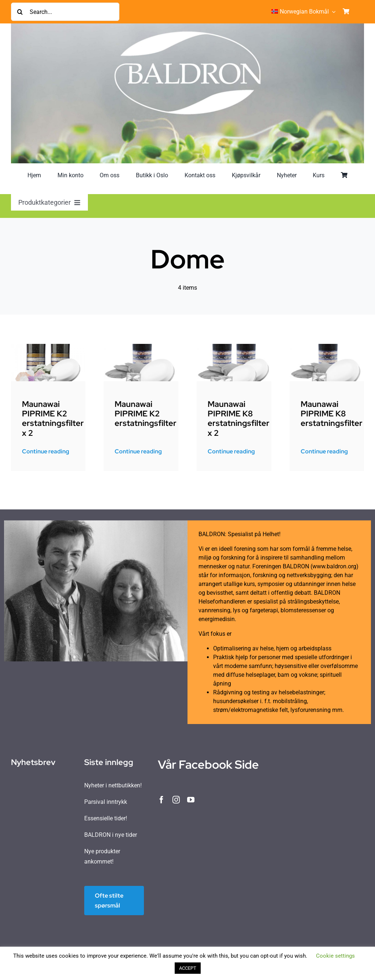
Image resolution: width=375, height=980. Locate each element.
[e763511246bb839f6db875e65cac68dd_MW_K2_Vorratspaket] (48, 347)
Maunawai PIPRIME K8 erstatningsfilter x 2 (239, 419)
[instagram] (176, 800)
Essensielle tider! (106, 818)
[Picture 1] (141, 347)
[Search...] (65, 12)
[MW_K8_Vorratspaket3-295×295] (234, 347)
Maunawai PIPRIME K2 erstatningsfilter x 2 (53, 419)
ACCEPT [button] (188, 968)
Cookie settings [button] (335, 956)
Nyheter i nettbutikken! (113, 785)
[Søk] (20, 12)
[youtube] (191, 800)
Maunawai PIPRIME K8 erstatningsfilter (332, 414)
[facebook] (161, 800)
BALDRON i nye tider (111, 835)
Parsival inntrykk (106, 802)
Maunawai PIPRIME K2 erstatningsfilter (146, 414)
